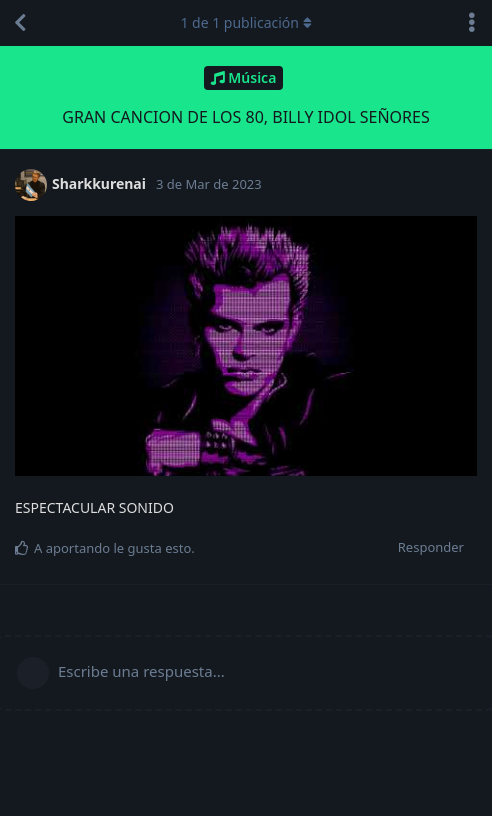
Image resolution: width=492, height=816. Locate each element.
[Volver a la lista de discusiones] (20, 23)
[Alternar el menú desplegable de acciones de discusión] (472, 23)
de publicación (245, 22)
